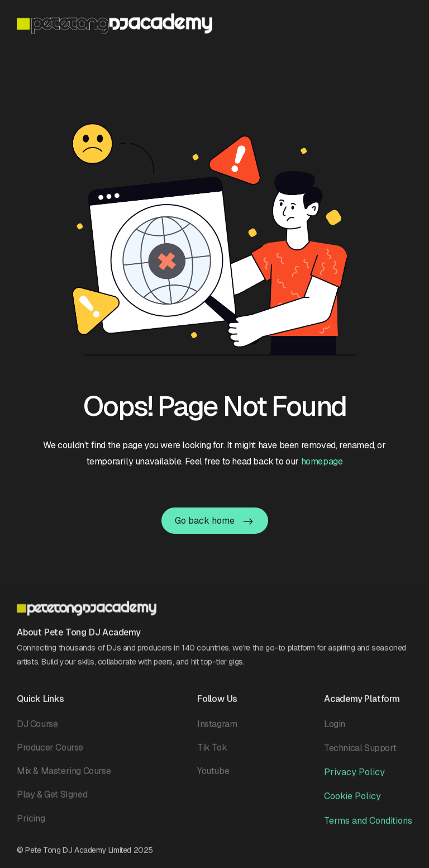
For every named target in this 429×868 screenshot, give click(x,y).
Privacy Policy (354, 777)
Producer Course (50, 753)
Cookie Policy (352, 801)
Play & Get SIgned (52, 800)
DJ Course (37, 729)
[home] (115, 24)
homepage (322, 461)
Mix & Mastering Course (64, 776)
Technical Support (360, 753)
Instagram (217, 729)
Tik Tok (212, 753)
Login (335, 729)
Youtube (213, 776)
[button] (405, 23)
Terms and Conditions (368, 826)
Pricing (31, 824)
